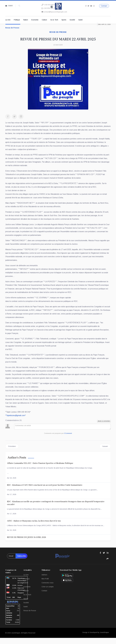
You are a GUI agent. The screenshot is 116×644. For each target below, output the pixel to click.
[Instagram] (94, 6)
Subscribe (22, 562)
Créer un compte (48, 593)
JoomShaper (16, 639)
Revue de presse (58, 32)
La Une (8, 20)
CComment (68, 439)
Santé (80, 20)
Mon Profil (45, 585)
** (16, 421)
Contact (104, 6)
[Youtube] (91, 6)
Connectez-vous (48, 589)
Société (72, 20)
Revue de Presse (12, 28)
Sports (64, 20)
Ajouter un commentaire (104, 427)
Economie (35, 20)
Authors (44, 581)
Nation (26, 20)
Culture (44, 20)
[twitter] (88, 6)
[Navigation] (52, 7)
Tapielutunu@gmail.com (16, 421)
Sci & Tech (54, 20)
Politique (17, 20)
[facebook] (86, 6)
